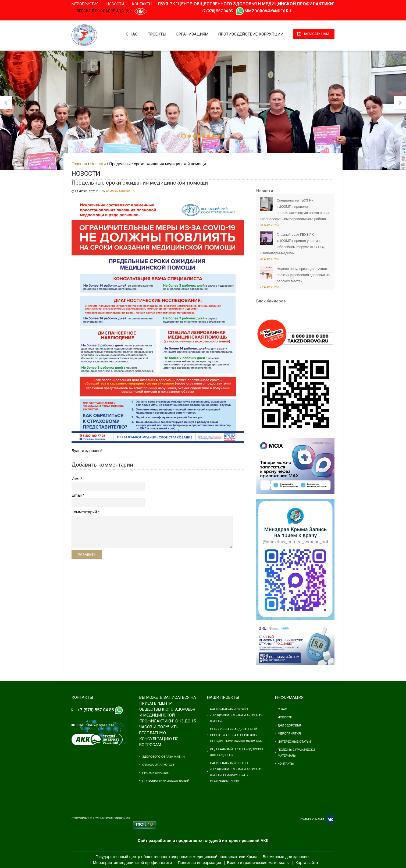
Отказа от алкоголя (159, 765)
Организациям (192, 34)
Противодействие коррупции (251, 34)
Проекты (157, 34)
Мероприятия (85, 4)
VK (330, 819)
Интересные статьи (294, 742)
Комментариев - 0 (120, 191)
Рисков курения (156, 773)
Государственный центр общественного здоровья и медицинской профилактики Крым (176, 857)
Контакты (142, 4)
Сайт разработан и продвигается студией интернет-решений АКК (203, 840)
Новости (115, 4)
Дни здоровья (289, 725)
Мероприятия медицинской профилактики (133, 862)
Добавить (87, 555)
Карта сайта (307, 862)
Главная (79, 164)
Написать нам (316, 34)
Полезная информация (199, 862)
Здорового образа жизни (163, 757)
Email (77, 495)
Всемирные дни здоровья (287, 857)
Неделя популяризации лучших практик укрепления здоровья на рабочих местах (303, 275)
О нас (132, 34)
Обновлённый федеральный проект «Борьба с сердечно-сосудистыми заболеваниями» (236, 735)
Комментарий (84, 512)
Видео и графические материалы (258, 862)
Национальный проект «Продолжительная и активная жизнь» (236, 715)
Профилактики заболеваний (166, 781)
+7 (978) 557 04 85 (217, 11)
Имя (75, 479)
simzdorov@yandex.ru (268, 11)
